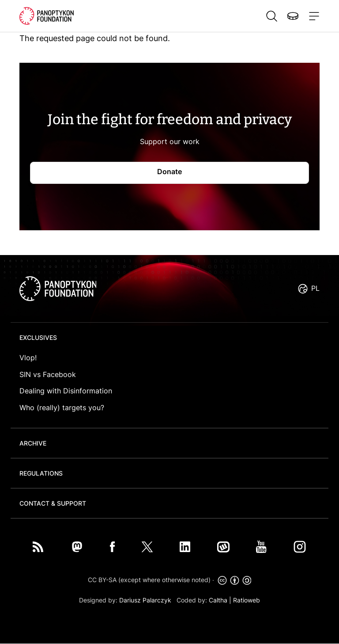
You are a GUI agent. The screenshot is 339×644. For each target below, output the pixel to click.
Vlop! (28, 358)
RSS (38, 547)
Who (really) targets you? (62, 408)
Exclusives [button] (38, 337)
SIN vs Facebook (48, 374)
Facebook (113, 547)
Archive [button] (33, 443)
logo (58, 289)
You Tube (261, 547)
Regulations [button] (41, 473)
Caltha (218, 600)
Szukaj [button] (271, 16)
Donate (293, 16)
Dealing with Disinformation (66, 391)
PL (315, 288)
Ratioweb (247, 600)
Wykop (223, 547)
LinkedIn (185, 547)
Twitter (147, 547)
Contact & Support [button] (53, 503)
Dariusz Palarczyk (145, 600)
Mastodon (77, 547)
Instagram (300, 547)
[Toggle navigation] (312, 16)
